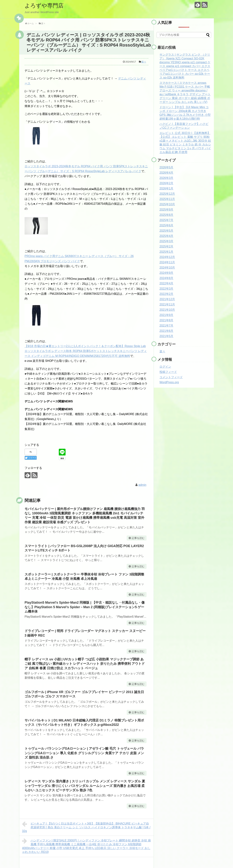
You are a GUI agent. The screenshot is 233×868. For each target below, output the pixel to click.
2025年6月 (166, 225)
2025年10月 (167, 204)
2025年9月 (166, 210)
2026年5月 (166, 167)
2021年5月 (166, 336)
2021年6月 (166, 331)
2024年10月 (167, 268)
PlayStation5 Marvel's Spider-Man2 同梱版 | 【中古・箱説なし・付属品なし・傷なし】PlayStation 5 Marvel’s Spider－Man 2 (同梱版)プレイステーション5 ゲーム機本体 (85, 607)
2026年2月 (166, 183)
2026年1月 (166, 188)
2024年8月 (166, 278)
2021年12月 (167, 299)
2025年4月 (166, 236)
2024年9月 (166, 273)
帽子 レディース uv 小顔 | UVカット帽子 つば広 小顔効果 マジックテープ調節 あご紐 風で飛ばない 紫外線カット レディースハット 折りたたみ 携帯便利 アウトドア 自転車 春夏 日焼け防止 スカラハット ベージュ (85, 664)
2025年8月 (166, 215)
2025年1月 (166, 252)
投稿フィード (168, 372)
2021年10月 (167, 310)
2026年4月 (166, 173)
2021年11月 (167, 304)
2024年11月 (167, 262)
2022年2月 (166, 294)
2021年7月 (166, 326)
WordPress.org (169, 382)
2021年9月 (166, 315)
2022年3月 (166, 289)
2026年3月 (166, 178)
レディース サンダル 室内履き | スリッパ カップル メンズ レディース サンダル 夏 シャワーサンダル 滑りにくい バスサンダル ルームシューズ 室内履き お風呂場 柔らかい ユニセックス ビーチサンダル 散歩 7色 (85, 786)
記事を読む (138, 538)
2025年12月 (167, 194)
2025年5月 (166, 231)
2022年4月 (166, 283)
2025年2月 (166, 246)
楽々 (144, 62)
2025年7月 (166, 220)
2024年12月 (167, 257)
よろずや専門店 (44, 6)
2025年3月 (166, 241)
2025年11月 (167, 199)
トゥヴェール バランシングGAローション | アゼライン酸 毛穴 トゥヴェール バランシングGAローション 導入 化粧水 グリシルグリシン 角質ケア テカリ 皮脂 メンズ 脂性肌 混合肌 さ (84, 753)
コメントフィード (171, 377)
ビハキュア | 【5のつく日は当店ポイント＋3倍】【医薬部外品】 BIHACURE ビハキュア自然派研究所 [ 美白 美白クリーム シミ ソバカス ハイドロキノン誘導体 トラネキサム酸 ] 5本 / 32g (86, 827)
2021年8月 (166, 320)
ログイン (165, 367)
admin (142, 485)
